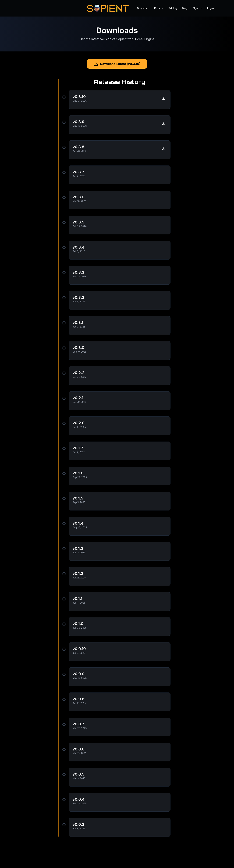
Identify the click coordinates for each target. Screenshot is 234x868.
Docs (159, 8)
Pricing (173, 8)
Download (143, 8)
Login (210, 8)
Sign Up (197, 8)
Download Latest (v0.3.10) (117, 64)
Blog (185, 8)
